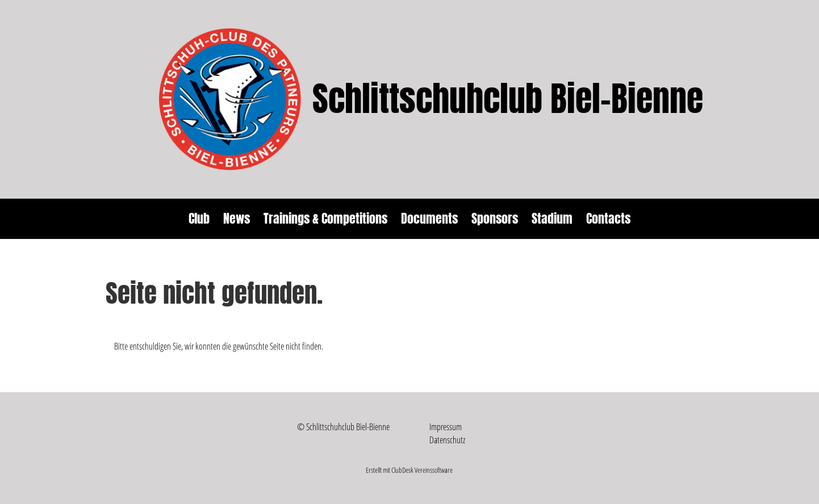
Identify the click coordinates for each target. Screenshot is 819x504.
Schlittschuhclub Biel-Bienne (508, 99)
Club (199, 219)
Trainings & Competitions (325, 219)
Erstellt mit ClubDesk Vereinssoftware (409, 470)
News (237, 219)
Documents (429, 219)
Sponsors (495, 219)
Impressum (446, 427)
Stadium (552, 219)
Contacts (608, 219)
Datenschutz (447, 440)
